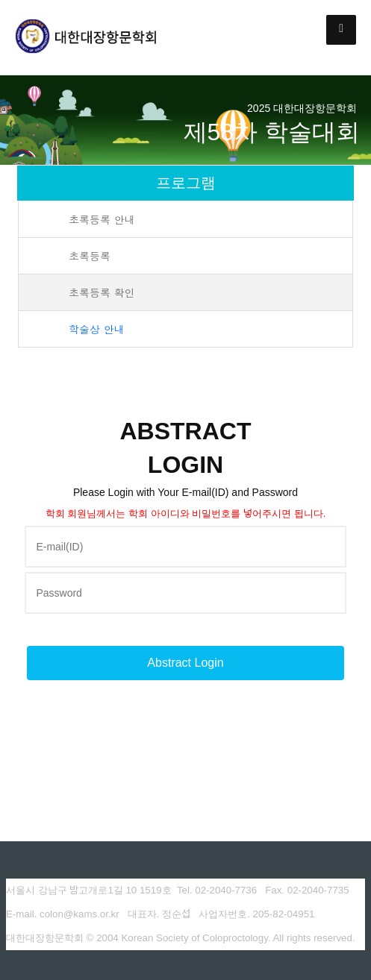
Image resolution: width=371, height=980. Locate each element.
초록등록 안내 (102, 219)
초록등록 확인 (102, 292)
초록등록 (90, 256)
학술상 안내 (97, 329)
